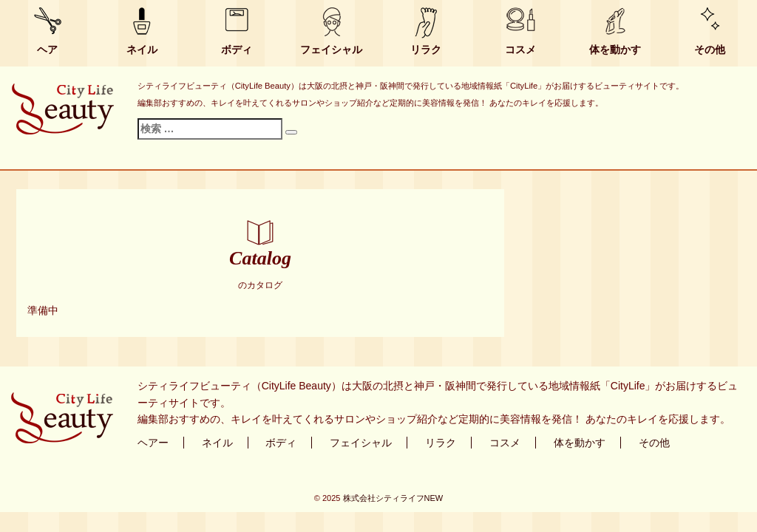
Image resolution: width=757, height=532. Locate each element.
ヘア (47, 50)
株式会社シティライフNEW (393, 498)
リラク (426, 50)
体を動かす (615, 50)
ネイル (142, 50)
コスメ (520, 50)
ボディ (237, 50)
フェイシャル (331, 50)
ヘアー (153, 443)
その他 (710, 50)
